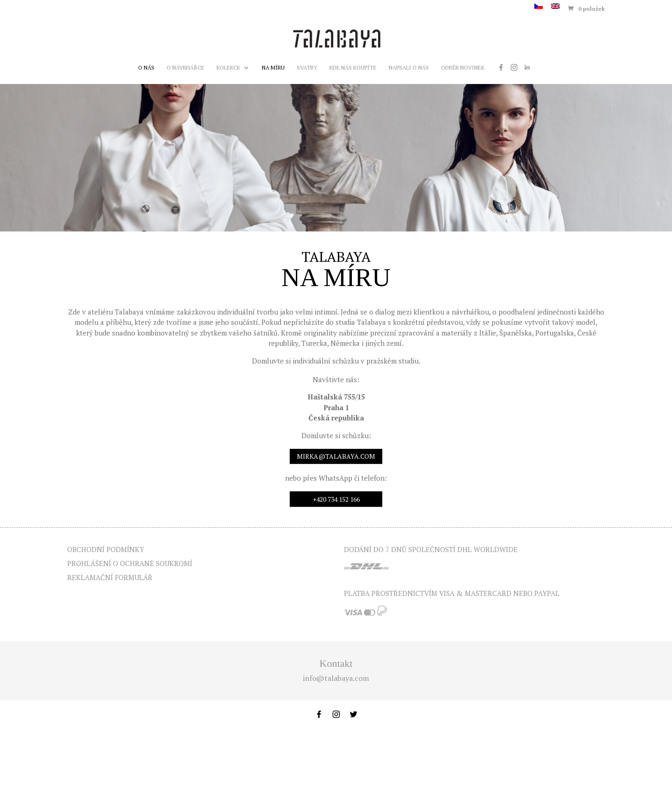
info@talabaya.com (336, 678)
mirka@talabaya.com (336, 456)
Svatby (307, 68)
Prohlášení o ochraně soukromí (130, 563)
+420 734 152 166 (336, 499)
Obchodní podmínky (106, 549)
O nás (146, 68)
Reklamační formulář (110, 577)
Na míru (273, 68)
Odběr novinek (463, 68)
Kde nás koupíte (353, 68)
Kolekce (228, 68)
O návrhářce (185, 68)
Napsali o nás (409, 68)
